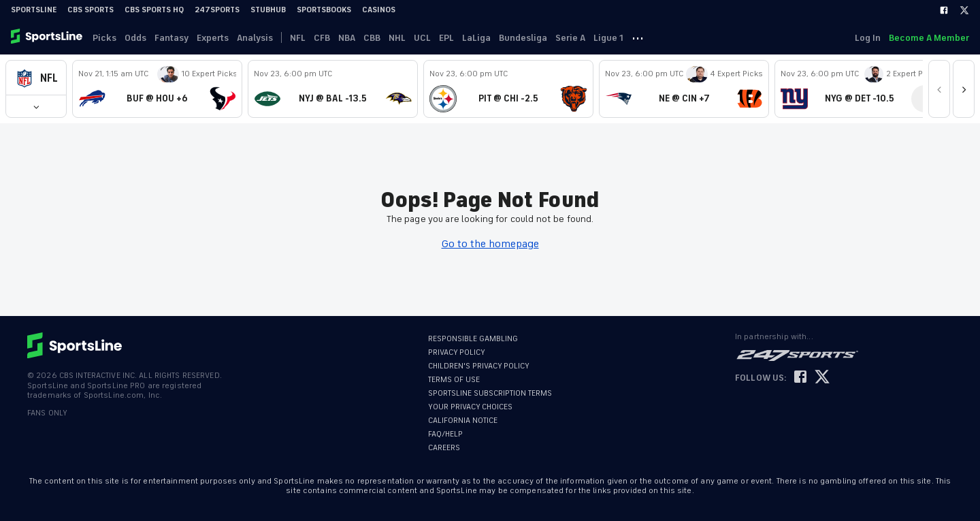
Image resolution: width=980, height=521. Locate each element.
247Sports (217, 10)
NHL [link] (397, 38)
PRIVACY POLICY (457, 352)
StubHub (268, 10)
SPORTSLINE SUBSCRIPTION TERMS (490, 393)
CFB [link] (322, 38)
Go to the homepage (490, 244)
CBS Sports (91, 10)
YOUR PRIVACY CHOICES (470, 407)
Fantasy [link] (171, 38)
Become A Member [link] (929, 38)
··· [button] (638, 37)
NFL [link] (298, 38)
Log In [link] (868, 38)
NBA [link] (347, 38)
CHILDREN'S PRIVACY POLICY (479, 366)
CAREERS (444, 448)
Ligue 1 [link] (608, 38)
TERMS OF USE (454, 380)
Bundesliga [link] (523, 38)
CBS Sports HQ (154, 10)
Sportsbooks (324, 10)
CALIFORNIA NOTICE (463, 421)
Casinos (379, 10)
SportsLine (34, 10)
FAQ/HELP (445, 434)
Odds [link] (135, 38)
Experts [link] (213, 38)
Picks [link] (104, 38)
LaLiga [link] (476, 38)
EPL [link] (446, 38)
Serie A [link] (570, 38)
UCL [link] (422, 38)
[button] (36, 78)
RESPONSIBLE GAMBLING (473, 339)
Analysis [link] (255, 38)
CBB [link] (372, 38)
